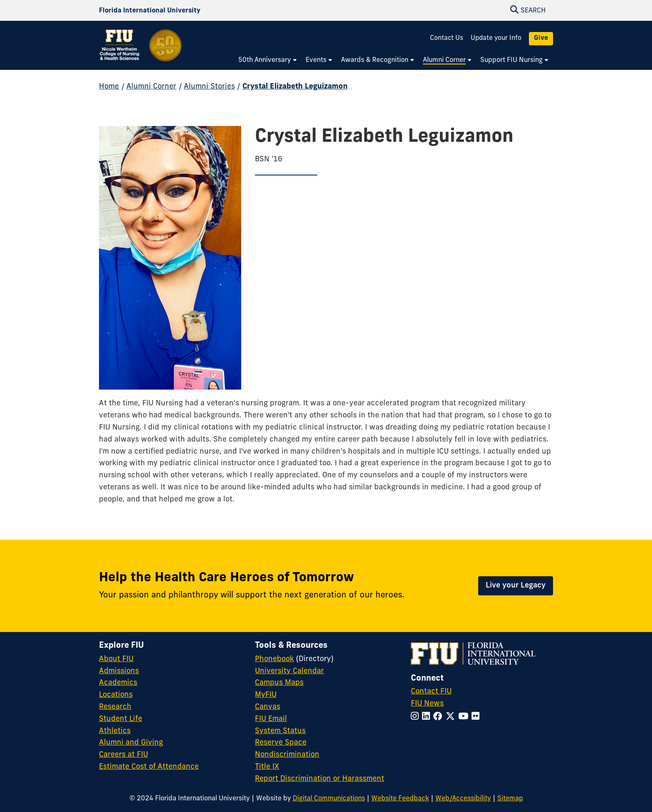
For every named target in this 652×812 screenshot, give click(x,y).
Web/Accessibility (463, 799)
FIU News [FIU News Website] (427, 704)
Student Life (121, 719)
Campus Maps (279, 683)
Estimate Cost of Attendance (149, 767)
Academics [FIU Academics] (118, 683)
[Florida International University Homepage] (150, 11)
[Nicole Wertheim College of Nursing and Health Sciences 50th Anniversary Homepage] (141, 51)
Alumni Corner (151, 87)
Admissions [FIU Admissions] (119, 671)
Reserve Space (281, 743)
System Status (280, 731)
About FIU (116, 659)
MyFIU (266, 695)
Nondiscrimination (287, 755)
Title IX (267, 767)
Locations (116, 695)
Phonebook (274, 659)
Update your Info (496, 38)
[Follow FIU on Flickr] (477, 717)
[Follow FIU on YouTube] (465, 717)
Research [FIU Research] (115, 707)
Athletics (115, 731)
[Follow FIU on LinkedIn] (428, 717)
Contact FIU (431, 692)
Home (109, 87)
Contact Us (447, 38)
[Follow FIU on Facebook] (440, 717)
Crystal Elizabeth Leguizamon (295, 87)
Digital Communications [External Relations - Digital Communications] (329, 799)
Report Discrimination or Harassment (320, 779)
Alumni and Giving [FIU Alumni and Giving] (131, 743)
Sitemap (510, 799)
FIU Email (271, 719)
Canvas (268, 707)
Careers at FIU (123, 755)
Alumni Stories (209, 87)
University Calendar (289, 671)
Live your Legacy (516, 586)
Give (541, 38)
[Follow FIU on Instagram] (416, 717)
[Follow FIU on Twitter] (452, 717)
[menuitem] (268, 61)
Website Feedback (400, 799)
